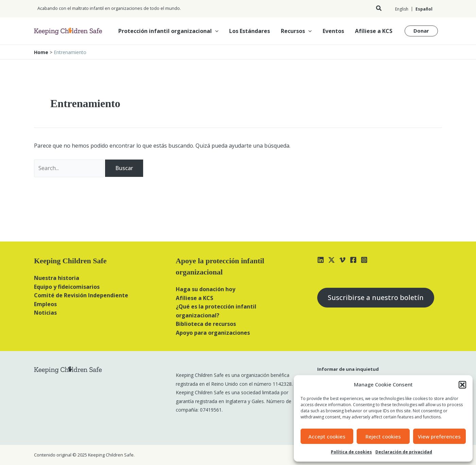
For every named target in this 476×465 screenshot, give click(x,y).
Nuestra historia (57, 278)
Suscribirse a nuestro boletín (376, 297)
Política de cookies (351, 452)
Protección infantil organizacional (168, 31)
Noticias (45, 313)
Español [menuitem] (424, 9)
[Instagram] (364, 260)
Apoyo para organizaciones (213, 333)
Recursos (296, 31)
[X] (331, 260)
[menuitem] (402, 9)
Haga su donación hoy (206, 289)
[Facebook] (353, 260)
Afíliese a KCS (374, 31)
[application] (215, 31)
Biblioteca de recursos (206, 324)
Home (41, 52)
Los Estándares (250, 31)
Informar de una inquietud (348, 369)
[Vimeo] (342, 260)
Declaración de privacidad (404, 452)
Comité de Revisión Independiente (81, 295)
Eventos (333, 31)
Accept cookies (327, 436)
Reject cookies (383, 436)
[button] (462, 385)
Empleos (45, 304)
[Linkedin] (321, 260)
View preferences (439, 436)
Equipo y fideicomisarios (67, 287)
